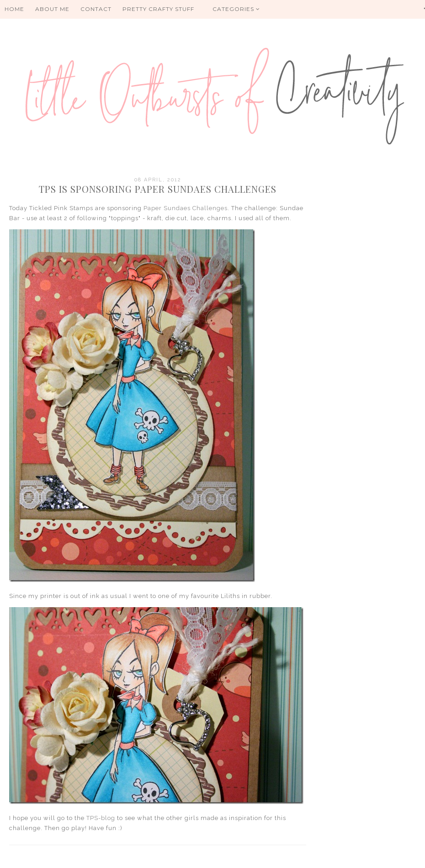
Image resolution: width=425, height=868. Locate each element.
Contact (96, 9)
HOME (14, 9)
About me (52, 9)
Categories (236, 9)
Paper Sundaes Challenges (186, 208)
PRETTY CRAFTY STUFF (158, 9)
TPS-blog (101, 818)
